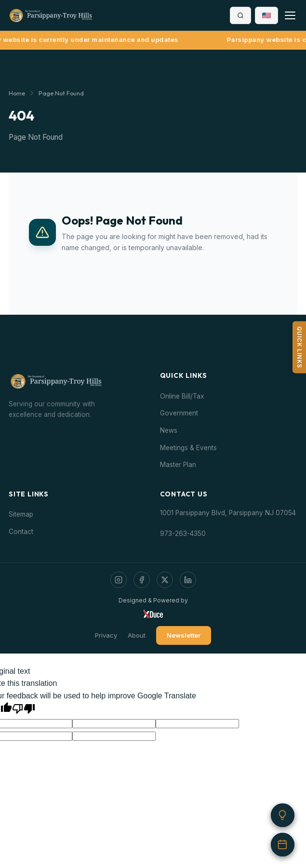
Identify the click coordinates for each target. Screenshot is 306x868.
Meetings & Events (188, 448)
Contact (21, 532)
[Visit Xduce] (153, 614)
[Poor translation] (24, 709)
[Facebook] (142, 580)
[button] (266, 15)
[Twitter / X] (165, 580)
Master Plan (178, 465)
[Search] (240, 15)
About (137, 635)
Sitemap (21, 514)
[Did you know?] (282, 813)
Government (179, 413)
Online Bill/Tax (182, 396)
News (169, 430)
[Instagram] (119, 580)
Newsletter (184, 635)
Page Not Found (61, 93)
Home (17, 93)
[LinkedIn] (188, 580)
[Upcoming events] (282, 844)
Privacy (106, 635)
